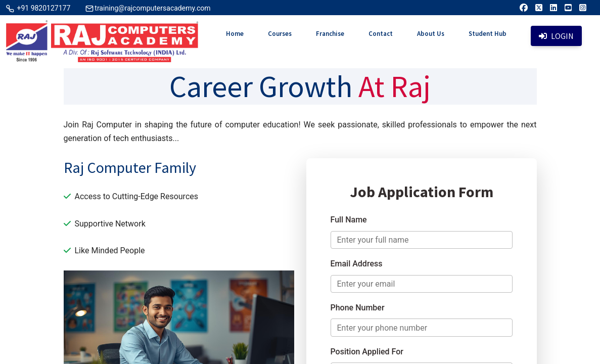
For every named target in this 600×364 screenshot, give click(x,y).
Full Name (349, 220)
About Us (431, 34)
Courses (280, 34)
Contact (381, 34)
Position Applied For (367, 352)
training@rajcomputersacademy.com (152, 8)
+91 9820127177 (43, 8)
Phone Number (358, 308)
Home (235, 34)
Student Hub (488, 34)
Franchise (330, 34)
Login (556, 36)
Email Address (357, 264)
